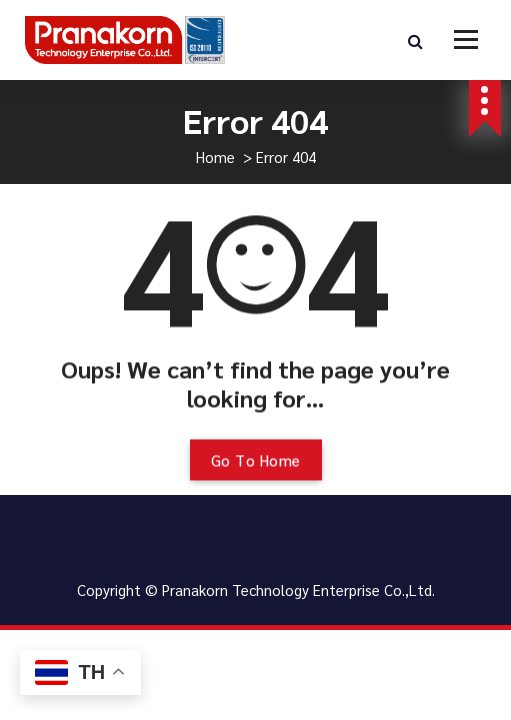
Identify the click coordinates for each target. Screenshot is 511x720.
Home (215, 156)
